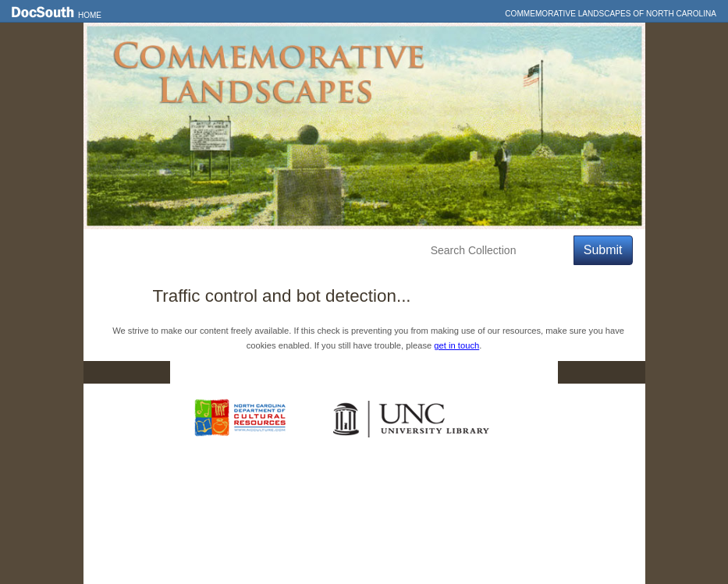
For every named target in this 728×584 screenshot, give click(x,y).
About (377, 251)
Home (90, 15)
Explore (240, 251)
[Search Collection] (499, 251)
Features (172, 251)
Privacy (460, 372)
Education (311, 251)
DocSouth (282, 372)
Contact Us (374, 372)
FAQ (527, 372)
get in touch (456, 345)
